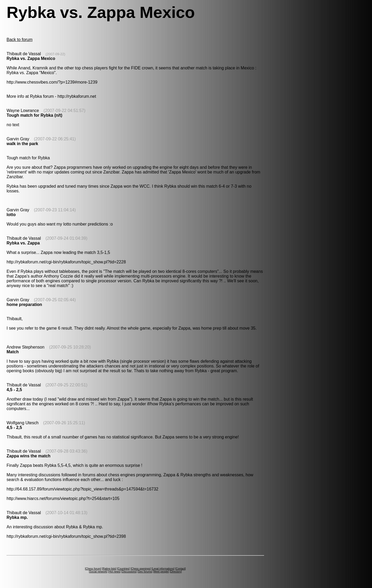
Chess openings (141, 569)
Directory (176, 572)
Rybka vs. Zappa (23, 243)
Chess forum (93, 569)
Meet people (161, 572)
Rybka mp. (17, 517)
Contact (180, 569)
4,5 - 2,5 (14, 390)
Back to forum (20, 40)
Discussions (129, 572)
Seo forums (145, 572)
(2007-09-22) (55, 54)
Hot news (114, 572)
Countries (123, 569)
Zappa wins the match (29, 456)
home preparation (24, 305)
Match (13, 352)
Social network (98, 572)
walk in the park (22, 144)
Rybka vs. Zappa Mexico (31, 58)
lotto (11, 215)
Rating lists (109, 569)
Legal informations (163, 569)
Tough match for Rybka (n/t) (34, 115)
